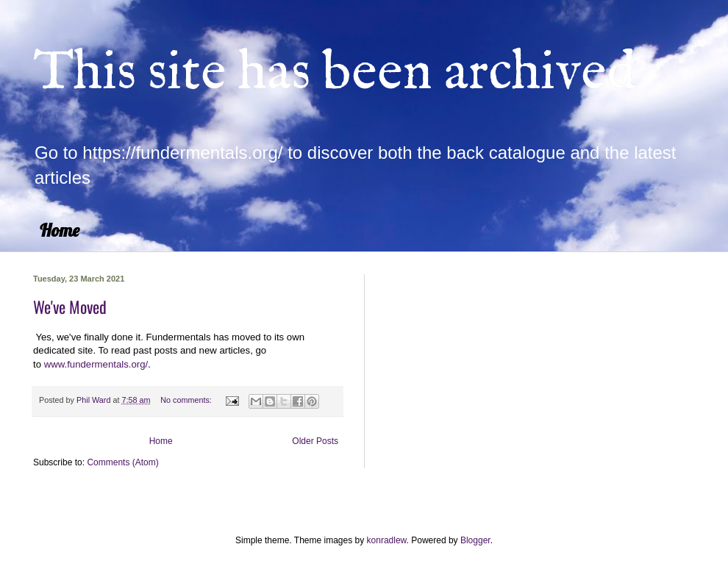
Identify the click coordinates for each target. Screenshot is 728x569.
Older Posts (315, 441)
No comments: (187, 400)
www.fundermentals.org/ (96, 364)
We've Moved (70, 307)
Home (60, 230)
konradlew (387, 540)
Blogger (475, 540)
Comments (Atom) (122, 462)
